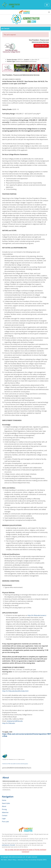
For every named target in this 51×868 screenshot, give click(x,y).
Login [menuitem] (4, 819)
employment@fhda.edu (15, 721)
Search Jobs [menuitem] (6, 803)
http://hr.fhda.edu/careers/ (37, 615)
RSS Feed (4, 860)
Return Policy (12, 860)
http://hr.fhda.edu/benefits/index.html (15, 691)
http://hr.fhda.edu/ (9, 723)
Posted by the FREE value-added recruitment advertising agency (15, 764)
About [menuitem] (4, 806)
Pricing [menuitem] (4, 809)
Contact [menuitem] (5, 815)
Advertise (5, 812)
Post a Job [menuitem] (5, 822)
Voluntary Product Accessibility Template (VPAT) (32, 860)
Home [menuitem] (4, 800)
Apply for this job (41, 46)
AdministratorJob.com (19, 857)
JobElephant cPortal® (8, 845)
